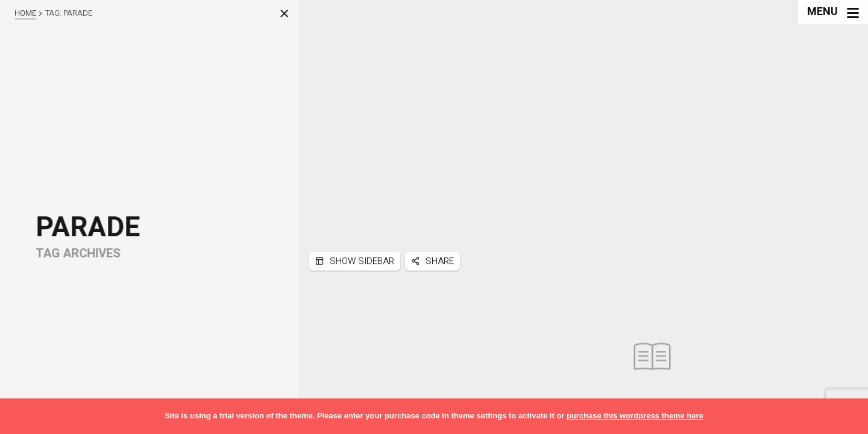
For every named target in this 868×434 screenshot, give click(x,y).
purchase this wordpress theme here (635, 416)
